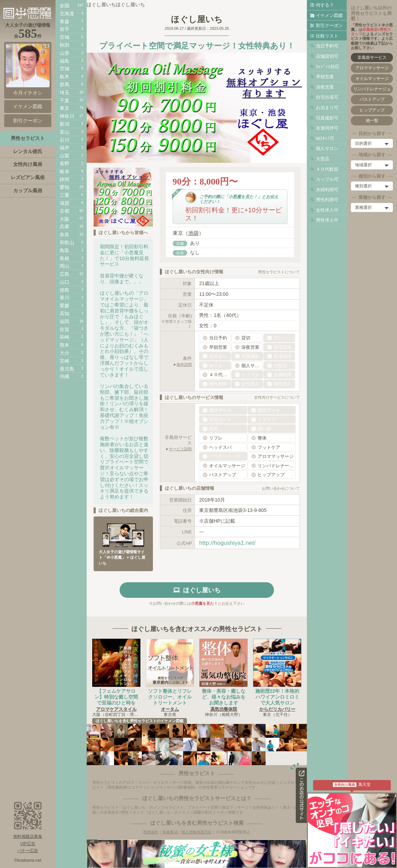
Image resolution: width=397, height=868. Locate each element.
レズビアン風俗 (28, 177)
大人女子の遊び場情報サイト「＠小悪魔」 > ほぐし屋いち (122, 558)
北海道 (67, 14)
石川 (64, 140)
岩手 (64, 29)
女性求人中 (327, 210)
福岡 (64, 321)
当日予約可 (327, 46)
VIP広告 (28, 844)
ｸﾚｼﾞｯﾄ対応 (328, 67)
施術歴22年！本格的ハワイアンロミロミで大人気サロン (277, 697)
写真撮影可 (327, 118)
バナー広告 (28, 851)
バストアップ (372, 99)
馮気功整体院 (224, 709)
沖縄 (64, 377)
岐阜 (64, 171)
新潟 (64, 124)
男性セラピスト (28, 138)
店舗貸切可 (327, 56)
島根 (64, 258)
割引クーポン (329, 25)
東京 (64, 108)
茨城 (64, 69)
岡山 (64, 266)
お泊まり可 (327, 108)
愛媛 (64, 305)
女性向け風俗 (28, 164)
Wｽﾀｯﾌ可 (325, 138)
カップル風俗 (28, 191)
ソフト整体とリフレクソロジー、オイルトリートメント (170, 697)
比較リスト (327, 36)
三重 (64, 195)
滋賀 (64, 203)
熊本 (64, 345)
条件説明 (184, 364)
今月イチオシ (28, 70)
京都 (64, 211)
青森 (64, 21)
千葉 (64, 100)
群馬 (64, 85)
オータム (170, 709)
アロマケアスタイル (116, 709)
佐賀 (64, 329)
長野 (64, 163)
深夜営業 (325, 87)
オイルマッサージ (372, 79)
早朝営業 (325, 77)
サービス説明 (180, 449)
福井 (64, 148)
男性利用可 (327, 200)
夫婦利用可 (327, 190)
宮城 (64, 37)
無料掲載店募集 (28, 836)
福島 (64, 61)
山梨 (64, 156)
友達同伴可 (327, 128)
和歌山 (67, 242)
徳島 (64, 290)
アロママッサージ (372, 68)
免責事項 (170, 832)
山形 (64, 53)
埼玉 (64, 92)
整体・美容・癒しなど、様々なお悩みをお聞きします (224, 697)
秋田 (64, 45)
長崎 (64, 337)
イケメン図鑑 (329, 15)
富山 (64, 132)
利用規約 (151, 832)
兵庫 (64, 227)
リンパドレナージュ (372, 89)
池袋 (193, 233)
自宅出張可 (327, 97)
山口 (64, 282)
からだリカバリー (277, 709)
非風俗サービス (372, 57)
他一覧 (372, 121)
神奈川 (67, 116)
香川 (64, 298)
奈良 (64, 234)
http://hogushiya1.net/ (227, 543)
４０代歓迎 (327, 169)
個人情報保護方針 (197, 832)
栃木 (64, 77)
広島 (64, 274)
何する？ (325, 5)
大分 (64, 353)
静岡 (64, 179)
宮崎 (64, 361)
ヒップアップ (372, 110)
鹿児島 (67, 369)
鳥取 (64, 250)
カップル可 (327, 179)
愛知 (64, 187)
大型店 (323, 159)
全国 (64, 6)
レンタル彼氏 (28, 151)
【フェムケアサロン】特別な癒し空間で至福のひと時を (116, 697)
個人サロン (327, 148)
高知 (64, 313)
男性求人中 (327, 220)
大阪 (64, 219)
